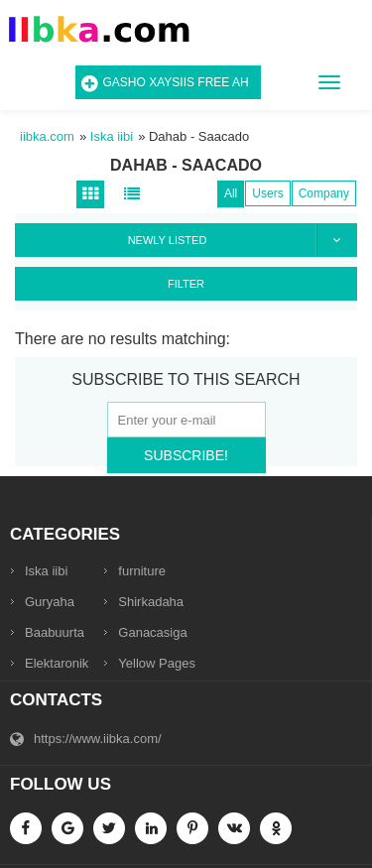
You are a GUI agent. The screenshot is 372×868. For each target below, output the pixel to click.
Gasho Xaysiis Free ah (176, 82)
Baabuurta (55, 632)
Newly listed (242, 240)
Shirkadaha (151, 602)
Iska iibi (46, 571)
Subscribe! (186, 455)
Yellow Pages (157, 663)
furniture (142, 571)
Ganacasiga (152, 632)
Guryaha (50, 602)
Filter (186, 284)
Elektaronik (57, 663)
